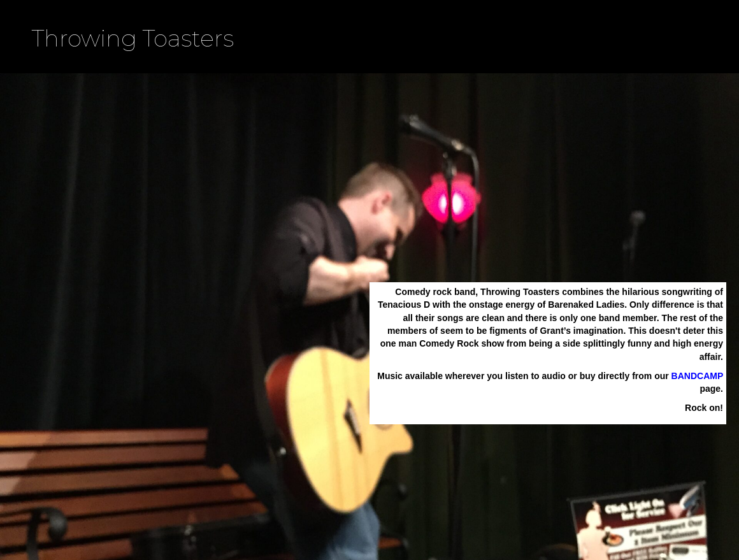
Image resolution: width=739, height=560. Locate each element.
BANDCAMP (697, 376)
